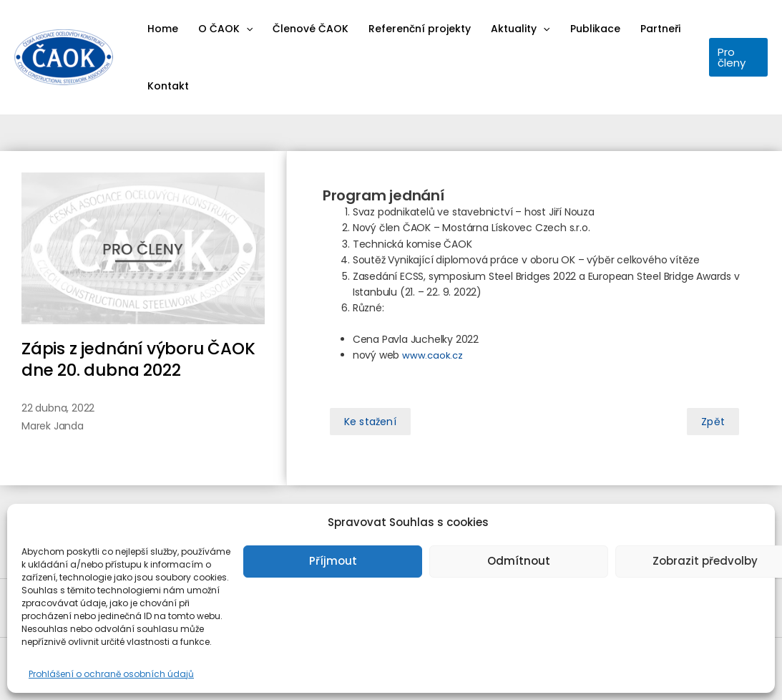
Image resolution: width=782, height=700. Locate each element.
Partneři (660, 29)
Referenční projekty (420, 29)
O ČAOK (225, 29)
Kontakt (168, 86)
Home (163, 29)
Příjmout (333, 561)
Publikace (595, 29)
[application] (246, 29)
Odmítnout (519, 561)
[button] (370, 422)
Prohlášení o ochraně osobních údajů (111, 674)
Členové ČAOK (311, 29)
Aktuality (520, 29)
